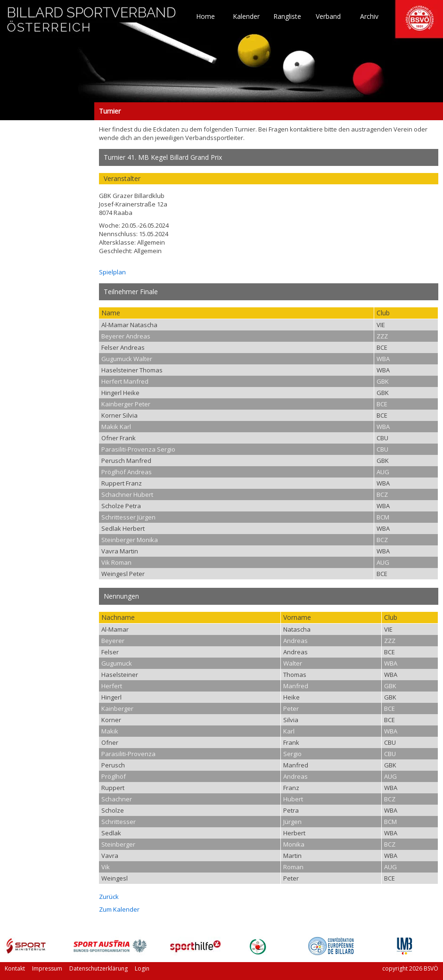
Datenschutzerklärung (98, 968)
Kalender (246, 16)
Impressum (47, 968)
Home (205, 16)
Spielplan (112, 272)
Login (142, 968)
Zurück (109, 897)
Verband (328, 16)
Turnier (47, 111)
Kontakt (15, 968)
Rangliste (287, 16)
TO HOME (92, 24)
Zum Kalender (119, 909)
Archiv (369, 16)
